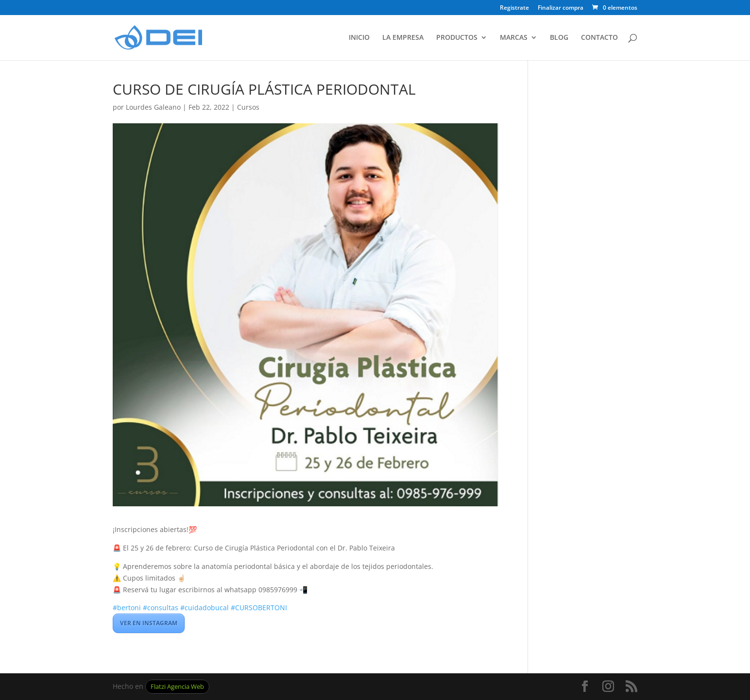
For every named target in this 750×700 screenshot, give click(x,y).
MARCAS (514, 38)
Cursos (248, 107)
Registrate (514, 8)
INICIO (359, 38)
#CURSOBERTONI (259, 608)
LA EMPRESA (403, 38)
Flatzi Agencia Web (177, 687)
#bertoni (127, 608)
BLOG (559, 38)
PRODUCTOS (457, 38)
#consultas (161, 608)
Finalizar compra (561, 8)
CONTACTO (599, 38)
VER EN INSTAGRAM (149, 623)
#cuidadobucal (205, 608)
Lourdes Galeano (153, 107)
